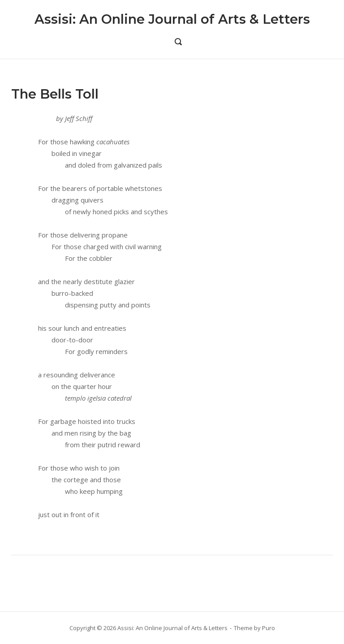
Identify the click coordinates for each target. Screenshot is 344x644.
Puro (269, 628)
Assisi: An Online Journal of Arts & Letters (172, 19)
